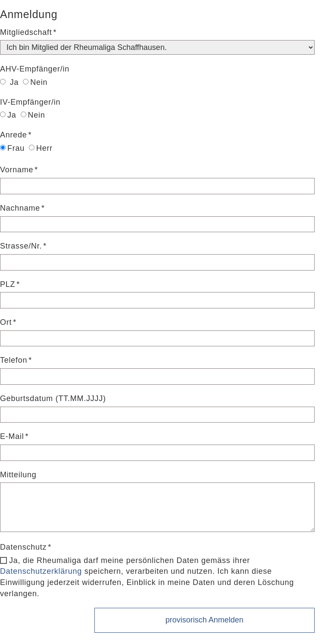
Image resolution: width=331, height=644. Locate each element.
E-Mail (12, 436)
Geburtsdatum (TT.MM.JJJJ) (53, 398)
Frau (12, 148)
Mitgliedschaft (26, 32)
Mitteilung (18, 475)
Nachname (20, 208)
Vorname (17, 170)
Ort (6, 322)
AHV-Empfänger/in (35, 69)
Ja (9, 82)
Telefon (14, 360)
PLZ (8, 284)
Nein (35, 82)
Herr (41, 148)
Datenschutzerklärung (41, 571)
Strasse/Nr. (21, 246)
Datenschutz (23, 547)
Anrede (14, 135)
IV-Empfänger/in (30, 102)
